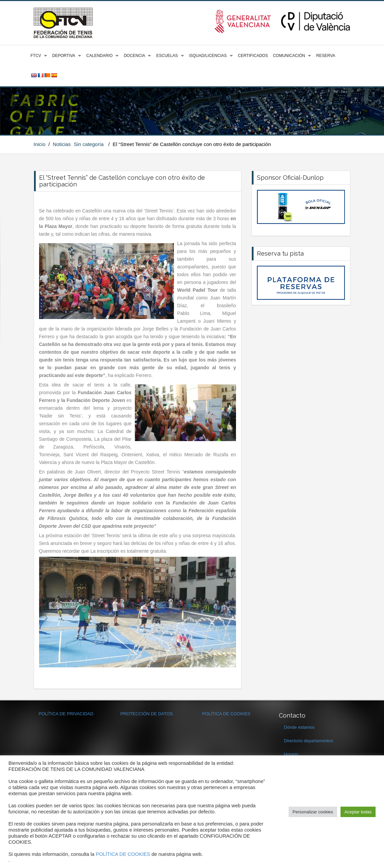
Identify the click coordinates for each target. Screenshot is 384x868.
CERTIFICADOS (253, 56)
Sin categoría (89, 144)
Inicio (40, 144)
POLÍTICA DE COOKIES (226, 714)
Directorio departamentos (308, 741)
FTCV (36, 56)
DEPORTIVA (64, 56)
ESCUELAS (167, 56)
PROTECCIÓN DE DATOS (147, 714)
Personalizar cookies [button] (313, 812)
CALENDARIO (99, 56)
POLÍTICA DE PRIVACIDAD (66, 714)
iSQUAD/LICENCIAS (208, 56)
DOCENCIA (134, 56)
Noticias (62, 144)
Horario (291, 754)
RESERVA (326, 56)
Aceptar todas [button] (358, 812)
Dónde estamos (299, 727)
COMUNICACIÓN (289, 56)
